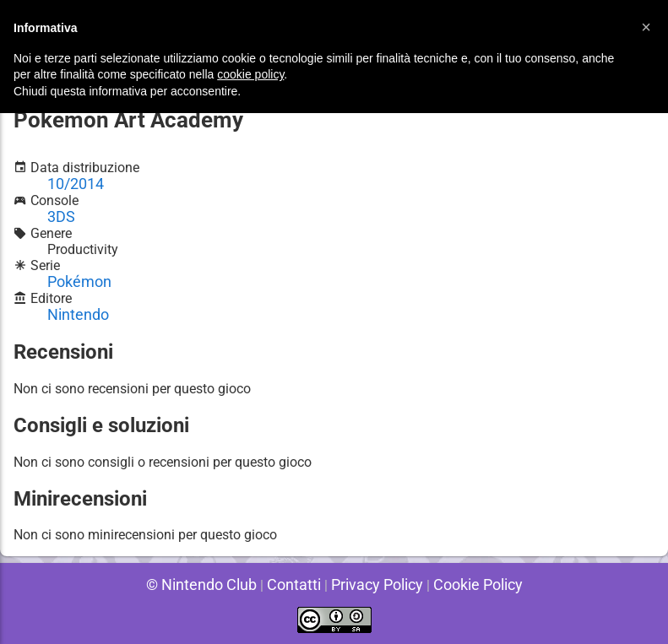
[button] (646, 27)
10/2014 (73, 180)
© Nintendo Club (212, 584)
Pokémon (76, 276)
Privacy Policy (372, 584)
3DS (60, 212)
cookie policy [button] (250, 74)
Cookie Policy (464, 584)
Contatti (297, 584)
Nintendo (75, 308)
